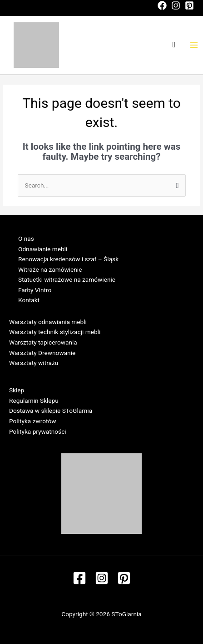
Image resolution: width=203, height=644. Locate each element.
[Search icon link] (174, 45)
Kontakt (29, 300)
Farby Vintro (35, 290)
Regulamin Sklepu (34, 401)
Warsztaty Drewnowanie (42, 353)
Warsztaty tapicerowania (43, 342)
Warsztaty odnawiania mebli (48, 322)
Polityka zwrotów (32, 421)
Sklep (17, 390)
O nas (26, 238)
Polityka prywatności (38, 431)
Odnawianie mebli (43, 249)
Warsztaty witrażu (34, 363)
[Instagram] (176, 5)
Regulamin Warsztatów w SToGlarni (58, 373)
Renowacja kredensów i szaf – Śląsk (68, 259)
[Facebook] (162, 5)
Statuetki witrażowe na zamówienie (67, 279)
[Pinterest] (189, 5)
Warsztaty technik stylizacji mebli (55, 332)
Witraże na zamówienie (50, 269)
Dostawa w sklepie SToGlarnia (51, 411)
